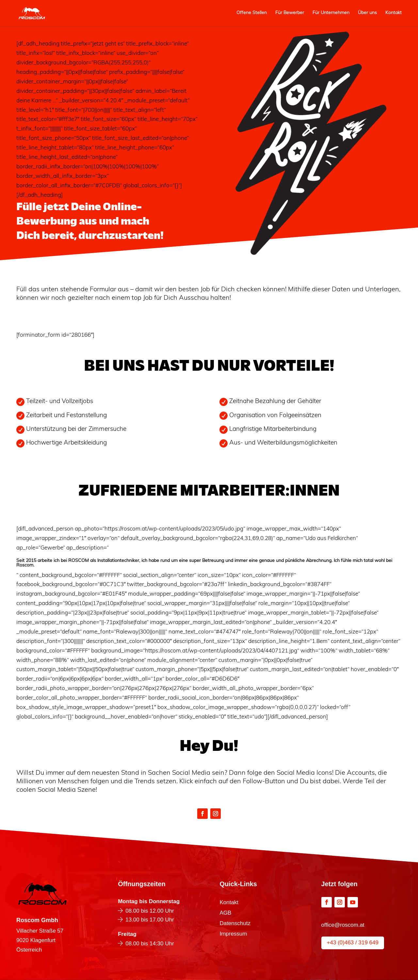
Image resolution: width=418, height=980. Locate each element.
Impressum (233, 934)
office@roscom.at (343, 925)
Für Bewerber (290, 13)
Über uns (367, 13)
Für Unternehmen (331, 13)
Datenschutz (235, 924)
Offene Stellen (252, 13)
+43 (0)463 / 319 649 (353, 943)
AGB (225, 913)
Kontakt (394, 13)
